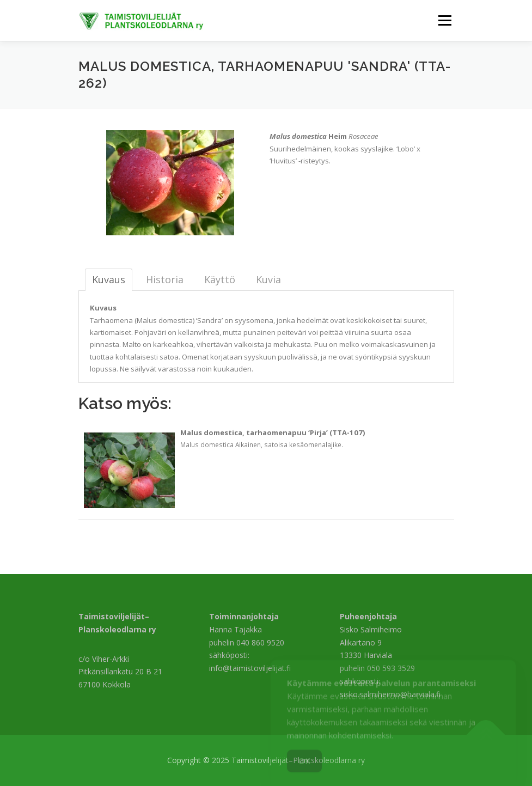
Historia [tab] (165, 279)
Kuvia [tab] (268, 279)
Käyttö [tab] (220, 279)
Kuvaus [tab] (109, 279)
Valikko (445, 20)
